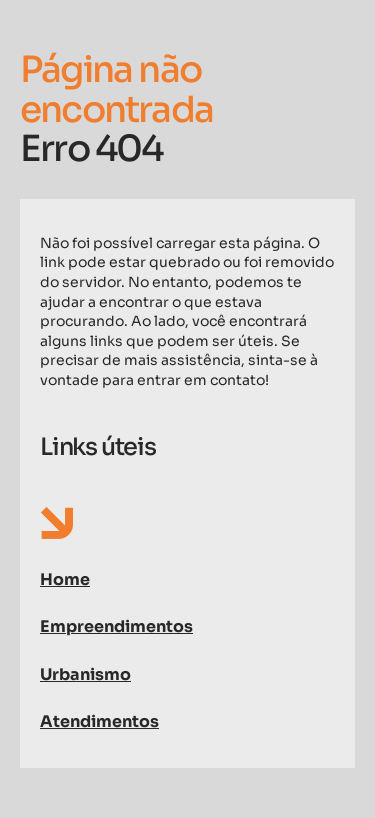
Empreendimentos (116, 626)
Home (65, 579)
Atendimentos (99, 721)
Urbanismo (85, 674)
